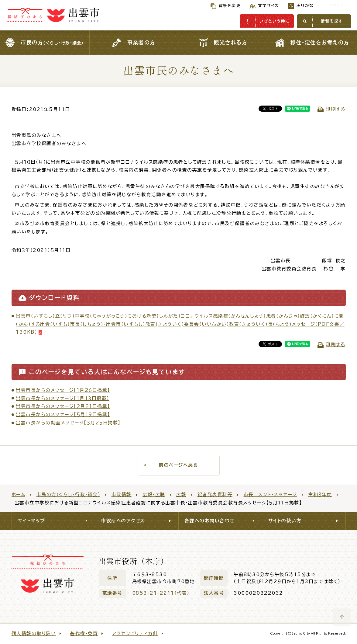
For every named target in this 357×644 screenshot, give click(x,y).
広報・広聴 (154, 494)
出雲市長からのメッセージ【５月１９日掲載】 (63, 414)
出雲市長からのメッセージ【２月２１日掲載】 (63, 406)
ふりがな (293, 6)
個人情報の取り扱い (34, 634)
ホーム (19, 494)
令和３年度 (320, 494)
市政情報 (122, 494)
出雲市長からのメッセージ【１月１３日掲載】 (63, 398)
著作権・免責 (84, 634)
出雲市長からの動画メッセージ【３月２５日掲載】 (68, 423)
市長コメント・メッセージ (270, 494)
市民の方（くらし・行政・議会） (69, 494)
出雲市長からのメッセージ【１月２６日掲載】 (63, 390)
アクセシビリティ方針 (135, 634)
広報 (181, 494)
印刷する (335, 109)
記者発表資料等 (215, 494)
